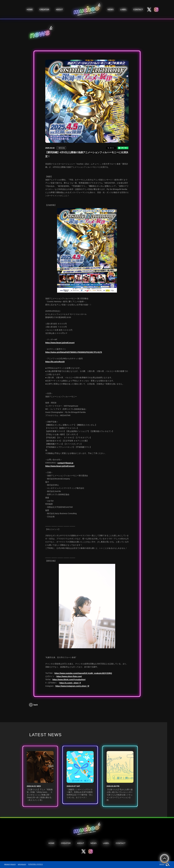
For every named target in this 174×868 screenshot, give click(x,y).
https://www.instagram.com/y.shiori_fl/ (72, 686)
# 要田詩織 (61, 148)
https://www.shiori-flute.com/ (69, 676)
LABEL (123, 10)
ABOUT (59, 10)
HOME (30, 10)
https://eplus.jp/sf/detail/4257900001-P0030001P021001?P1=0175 (74, 352)
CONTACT (138, 10)
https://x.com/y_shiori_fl (70, 683)
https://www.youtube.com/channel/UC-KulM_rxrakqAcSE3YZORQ (83, 673)
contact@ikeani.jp (65, 463)
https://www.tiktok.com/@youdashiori (69, 680)
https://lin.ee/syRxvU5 (55, 362)
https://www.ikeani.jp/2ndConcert (60, 343)
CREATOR (44, 10)
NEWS (111, 10)
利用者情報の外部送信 (35, 864)
